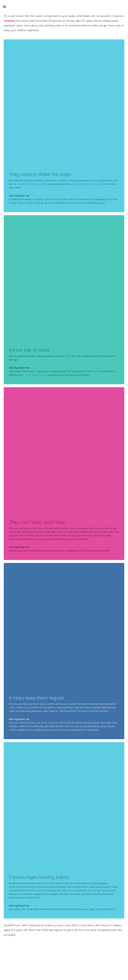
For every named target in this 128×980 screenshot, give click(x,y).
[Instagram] (8, 972)
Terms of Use (13, 956)
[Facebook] (6, 972)
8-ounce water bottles (34, 375)
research (9, 21)
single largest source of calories (88, 184)
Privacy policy (12, 961)
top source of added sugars (28, 184)
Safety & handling (31, 956)
